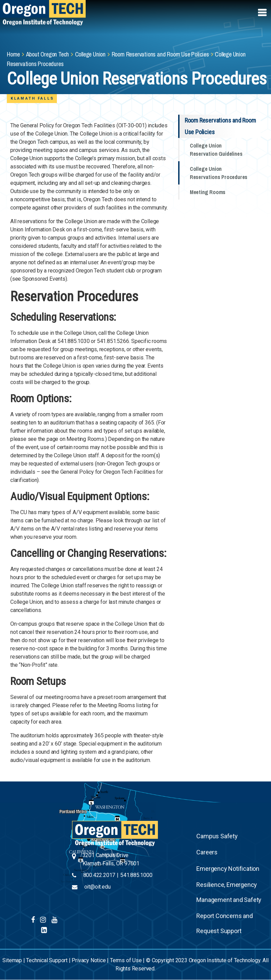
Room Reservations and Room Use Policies (160, 54)
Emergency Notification (228, 869)
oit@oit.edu (97, 887)
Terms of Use (126, 960)
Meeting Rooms (208, 192)
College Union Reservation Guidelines (216, 150)
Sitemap (12, 960)
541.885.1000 (136, 875)
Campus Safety (217, 836)
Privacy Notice (89, 960)
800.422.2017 (99, 875)
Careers (207, 852)
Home (13, 54)
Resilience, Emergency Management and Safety (229, 892)
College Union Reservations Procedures (219, 173)
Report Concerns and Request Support (224, 923)
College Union (90, 54)
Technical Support (47, 960)
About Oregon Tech (48, 54)
